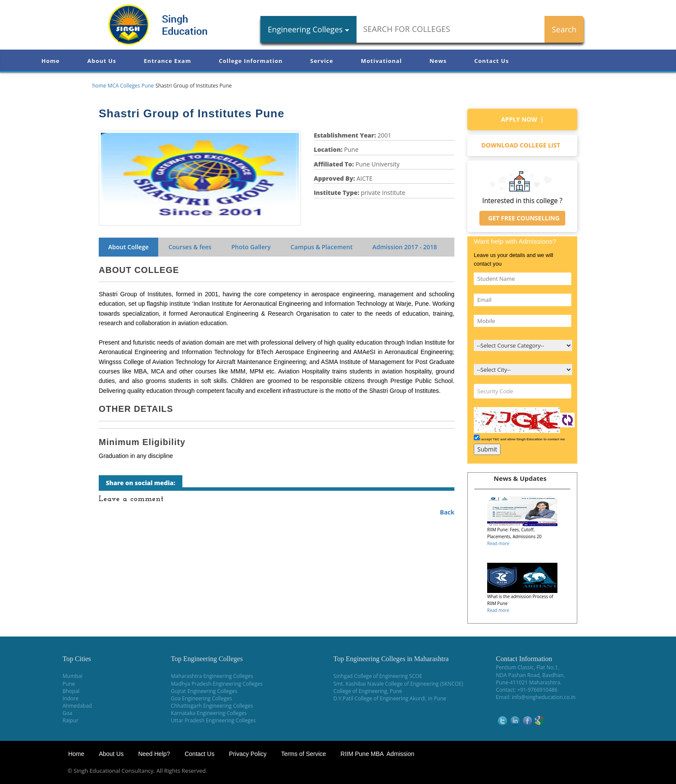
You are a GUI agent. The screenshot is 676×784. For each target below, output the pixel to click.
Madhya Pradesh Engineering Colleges (217, 684)
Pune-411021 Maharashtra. (529, 682)
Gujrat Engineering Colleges (204, 691)
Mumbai (72, 676)
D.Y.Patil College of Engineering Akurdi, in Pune (390, 698)
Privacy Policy (248, 754)
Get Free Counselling (522, 218)
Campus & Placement (322, 247)
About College (128, 247)
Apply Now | (522, 119)
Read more (498, 543)
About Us (102, 61)
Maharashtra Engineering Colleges (212, 676)
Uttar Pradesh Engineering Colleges (213, 720)
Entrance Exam (168, 61)
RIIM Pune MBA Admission (377, 754)
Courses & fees (190, 247)
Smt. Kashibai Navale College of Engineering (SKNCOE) (398, 684)
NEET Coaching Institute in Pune (570, 771)
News (438, 61)
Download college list (522, 145)
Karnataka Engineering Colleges (209, 713)
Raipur (70, 720)
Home (50, 61)
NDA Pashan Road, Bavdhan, (530, 675)
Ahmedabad (77, 706)
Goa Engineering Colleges (201, 698)
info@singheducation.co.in (544, 697)
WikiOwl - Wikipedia (642, 771)
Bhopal (71, 691)
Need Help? (155, 754)
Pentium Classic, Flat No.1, (527, 667)
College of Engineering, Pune (368, 691)
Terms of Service (304, 754)
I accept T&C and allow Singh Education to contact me (522, 439)
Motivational (381, 61)
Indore (70, 698)
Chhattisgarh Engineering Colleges (212, 706)
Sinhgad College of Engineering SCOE (378, 676)
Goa (67, 713)
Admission (405, 247)
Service (322, 61)
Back (447, 512)
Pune (69, 684)
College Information (251, 61)
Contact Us (491, 61)
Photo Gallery (251, 247)
